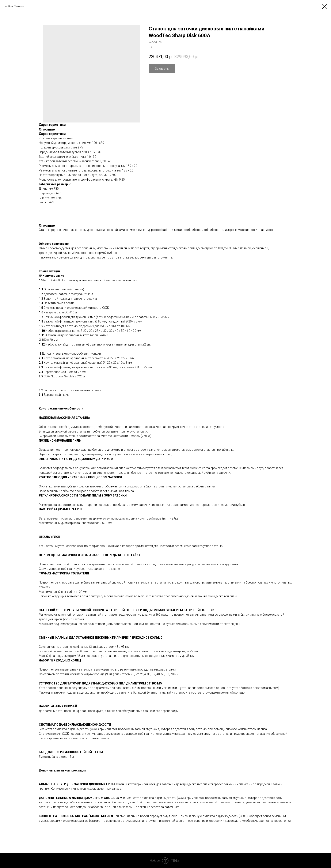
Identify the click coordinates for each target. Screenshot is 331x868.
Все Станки (16, 6)
